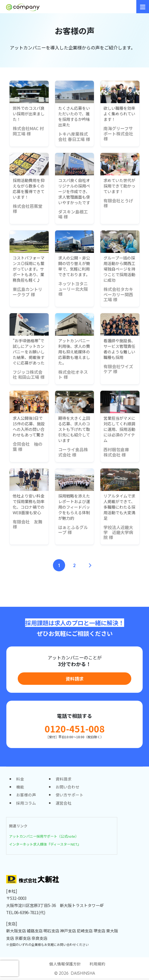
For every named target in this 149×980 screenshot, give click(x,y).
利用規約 (97, 965)
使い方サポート (69, 796)
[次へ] (90, 565)
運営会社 (64, 804)
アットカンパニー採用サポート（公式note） (46, 838)
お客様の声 (26, 796)
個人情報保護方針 (65, 965)
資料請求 (75, 679)
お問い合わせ (67, 788)
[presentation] (9, 968)
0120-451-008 (75, 729)
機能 (20, 788)
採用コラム (26, 804)
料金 (20, 780)
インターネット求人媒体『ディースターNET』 (48, 845)
